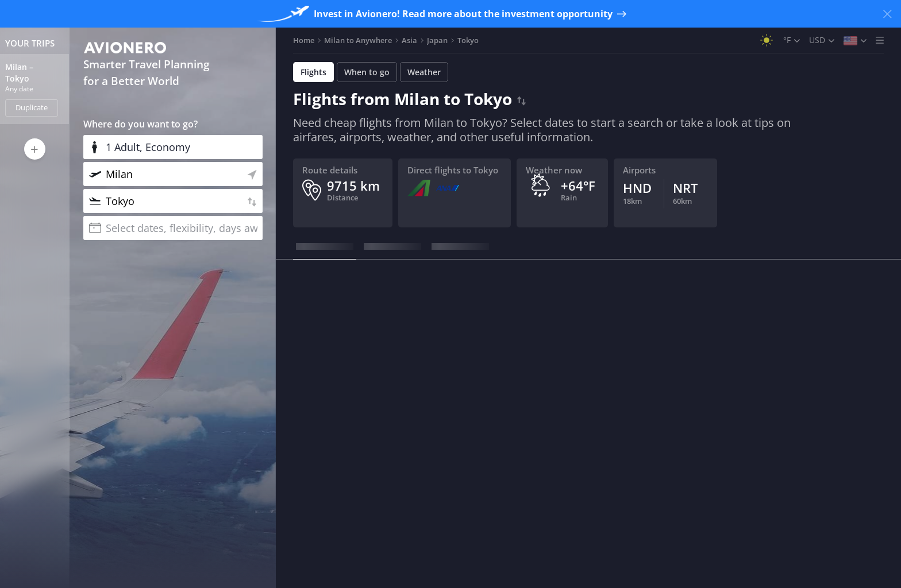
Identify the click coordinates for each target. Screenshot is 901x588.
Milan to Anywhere (358, 40)
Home (304, 40)
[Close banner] (887, 14)
